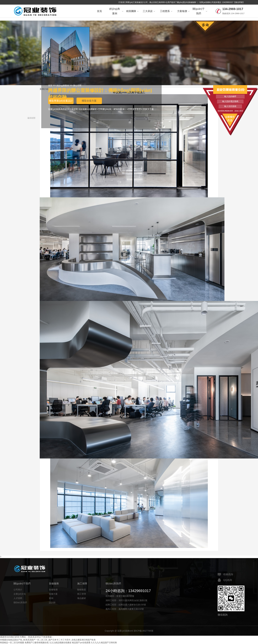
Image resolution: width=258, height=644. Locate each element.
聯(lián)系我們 (20, 603)
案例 (51, 598)
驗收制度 (82, 590)
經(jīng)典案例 (116, 11)
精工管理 (82, 594)
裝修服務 (54, 584)
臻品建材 (82, 598)
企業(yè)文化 (20, 594)
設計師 (52, 603)
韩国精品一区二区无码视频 (12, 643)
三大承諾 (149, 11)
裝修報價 (53, 590)
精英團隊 (132, 11)
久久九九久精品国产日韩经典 (104, 643)
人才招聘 (18, 598)
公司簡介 (18, 590)
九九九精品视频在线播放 (60, 643)
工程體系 (166, 11)
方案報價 (183, 11)
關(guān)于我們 (200, 11)
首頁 (99, 11)
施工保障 (82, 584)
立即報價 (230, 118)
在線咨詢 (225, 574)
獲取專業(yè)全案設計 (61, 101)
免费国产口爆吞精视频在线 (37, 643)
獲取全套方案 (89, 101)
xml (131, 631)
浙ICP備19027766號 (143, 631)
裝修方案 (53, 594)
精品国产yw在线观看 (81, 643)
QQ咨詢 (225, 580)
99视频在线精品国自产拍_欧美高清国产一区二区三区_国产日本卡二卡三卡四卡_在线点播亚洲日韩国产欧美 (48, 640)
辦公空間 (77, 86)
